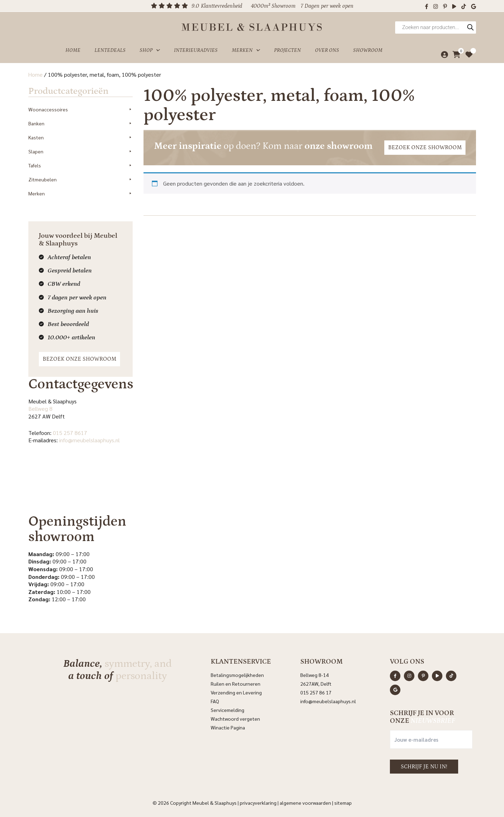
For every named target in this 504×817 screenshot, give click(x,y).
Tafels (80, 165)
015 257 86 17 (316, 692)
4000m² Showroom (273, 6)
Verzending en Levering (236, 692)
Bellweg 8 (40, 408)
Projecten (288, 50)
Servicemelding (227, 709)
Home (73, 50)
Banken (80, 123)
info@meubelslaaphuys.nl (89, 440)
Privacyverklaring (258, 802)
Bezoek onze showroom (79, 358)
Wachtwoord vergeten (235, 718)
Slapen (80, 151)
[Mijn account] (443, 55)
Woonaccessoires (80, 109)
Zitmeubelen (80, 179)
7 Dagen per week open (327, 6)
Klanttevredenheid (222, 6)
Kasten (80, 137)
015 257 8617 (70, 432)
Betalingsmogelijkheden (237, 674)
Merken (246, 50)
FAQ (215, 700)
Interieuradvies (196, 50)
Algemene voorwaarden (305, 802)
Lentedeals (110, 50)
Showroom (368, 50)
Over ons (327, 50)
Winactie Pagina (228, 727)
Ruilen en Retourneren (236, 683)
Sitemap (343, 802)
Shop (150, 50)
